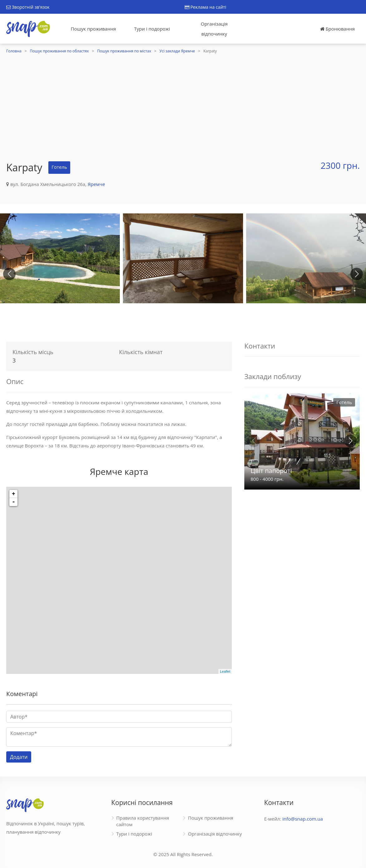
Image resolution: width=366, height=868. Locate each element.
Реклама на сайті (205, 7)
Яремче (96, 184)
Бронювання (337, 29)
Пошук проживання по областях (59, 51)
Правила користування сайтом (143, 821)
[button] (357, 274)
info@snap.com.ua (303, 819)
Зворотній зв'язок (28, 7)
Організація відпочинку (214, 29)
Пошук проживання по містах (124, 51)
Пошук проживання (93, 29)
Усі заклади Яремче (177, 51)
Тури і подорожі (152, 29)
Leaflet (225, 671)
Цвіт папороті (271, 471)
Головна (14, 51)
